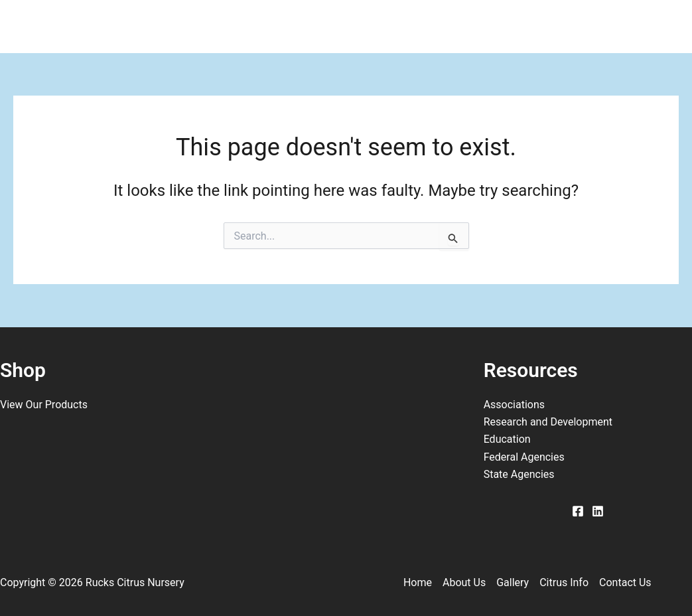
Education (507, 439)
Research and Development (548, 422)
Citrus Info (417, 27)
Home (150, 27)
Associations (514, 405)
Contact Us (525, 27)
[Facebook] (578, 511)
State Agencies (519, 474)
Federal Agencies (524, 457)
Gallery (324, 27)
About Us (236, 27)
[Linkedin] (598, 511)
